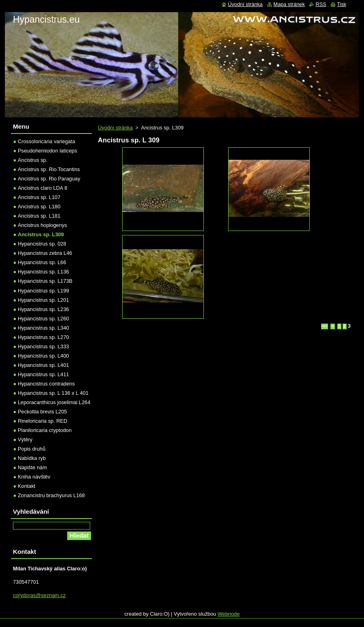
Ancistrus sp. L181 (39, 216)
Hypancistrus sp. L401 (43, 365)
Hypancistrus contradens (46, 384)
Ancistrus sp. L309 (41, 234)
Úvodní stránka (115, 128)
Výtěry (25, 440)
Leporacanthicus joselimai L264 (54, 402)
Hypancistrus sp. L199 (43, 291)
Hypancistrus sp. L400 (43, 356)
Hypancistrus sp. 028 (42, 244)
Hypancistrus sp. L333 (43, 346)
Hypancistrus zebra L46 (45, 253)
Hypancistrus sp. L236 (43, 309)
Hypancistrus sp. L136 (43, 272)
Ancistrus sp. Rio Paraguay (49, 179)
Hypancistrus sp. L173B (45, 281)
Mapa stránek (289, 4)
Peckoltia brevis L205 (42, 412)
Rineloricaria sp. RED (42, 421)
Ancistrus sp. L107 (39, 197)
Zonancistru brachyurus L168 (51, 495)
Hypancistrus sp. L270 (43, 337)
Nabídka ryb (32, 458)
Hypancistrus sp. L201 (43, 300)
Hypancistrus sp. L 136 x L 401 (53, 393)
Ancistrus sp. (33, 160)
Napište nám (32, 467)
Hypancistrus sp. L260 (43, 319)
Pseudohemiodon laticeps (48, 151)
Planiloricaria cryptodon (45, 430)
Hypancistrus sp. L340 (43, 328)
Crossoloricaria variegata (47, 141)
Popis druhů (32, 449)
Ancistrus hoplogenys (42, 225)
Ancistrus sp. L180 (39, 207)
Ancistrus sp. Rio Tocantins (49, 169)
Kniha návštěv (34, 477)
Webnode (229, 614)
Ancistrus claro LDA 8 (42, 188)
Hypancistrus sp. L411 (43, 374)
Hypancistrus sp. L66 (42, 262)
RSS (321, 4)
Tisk (342, 4)
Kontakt (26, 486)
